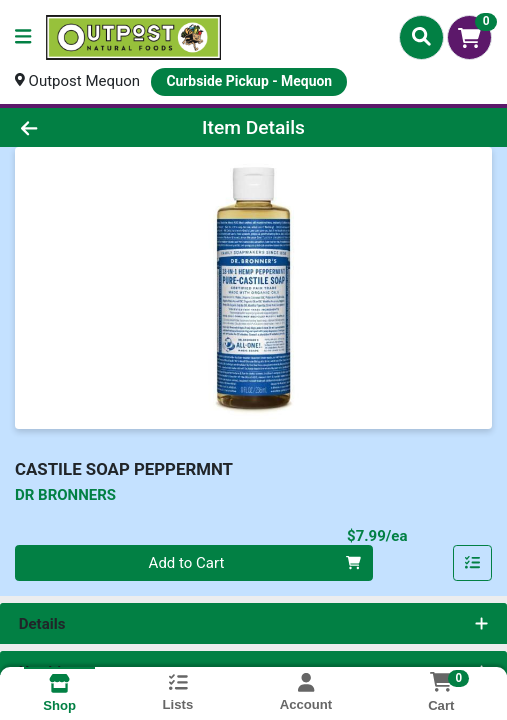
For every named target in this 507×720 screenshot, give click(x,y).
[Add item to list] (473, 563)
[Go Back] (74, 127)
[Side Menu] (23, 37)
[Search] (421, 37)
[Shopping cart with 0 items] (469, 37)
